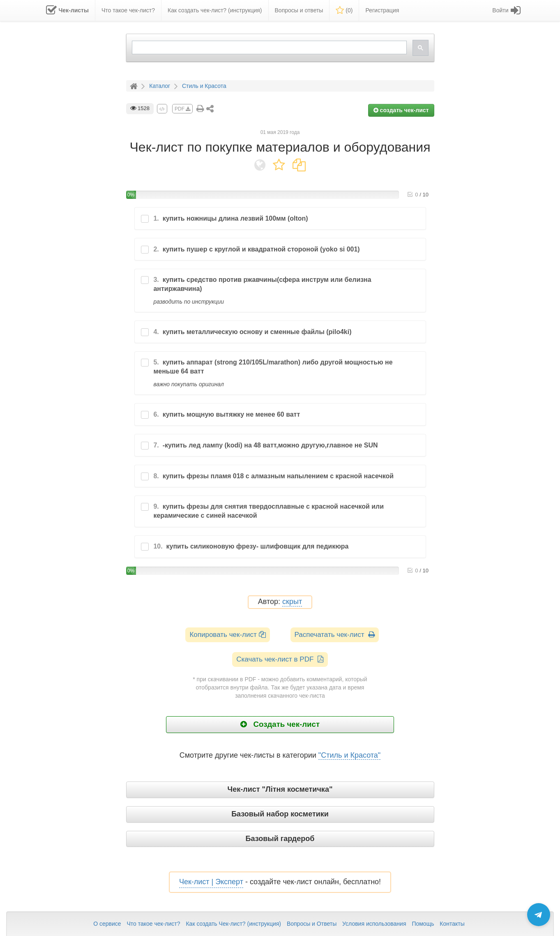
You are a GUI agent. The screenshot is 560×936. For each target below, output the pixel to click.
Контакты (452, 924)
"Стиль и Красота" (349, 755)
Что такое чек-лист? (153, 924)
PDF (182, 109)
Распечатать (335, 635)
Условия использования (374, 924)
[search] (268, 47)
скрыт (292, 602)
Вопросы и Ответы (312, 924)
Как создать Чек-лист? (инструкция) (233, 924)
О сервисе (107, 924)
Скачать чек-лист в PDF (280, 659)
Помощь (423, 924)
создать (401, 110)
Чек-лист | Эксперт (211, 882)
